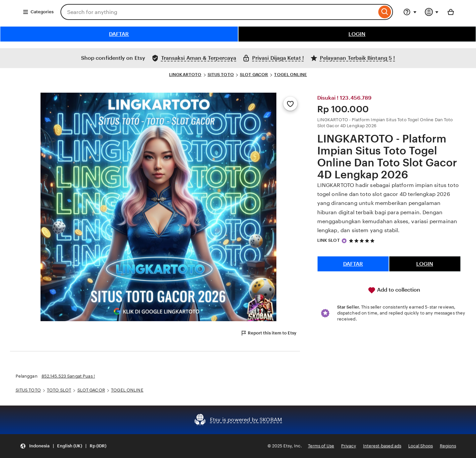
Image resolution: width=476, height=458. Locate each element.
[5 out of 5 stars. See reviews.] (363, 241)
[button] (63, 446)
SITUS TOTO (221, 75)
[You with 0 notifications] (432, 12)
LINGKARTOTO (185, 75)
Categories (38, 12)
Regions (448, 446)
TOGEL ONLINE (290, 75)
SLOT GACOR (254, 75)
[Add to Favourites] (290, 104)
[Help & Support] (410, 12)
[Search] (385, 12)
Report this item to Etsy (268, 333)
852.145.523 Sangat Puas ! (68, 376)
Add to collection (394, 290)
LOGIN (357, 34)
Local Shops (421, 446)
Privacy (349, 446)
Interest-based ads (382, 446)
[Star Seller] (344, 241)
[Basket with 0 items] (451, 12)
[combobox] (219, 12)
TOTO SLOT (59, 390)
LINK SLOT (329, 240)
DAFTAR (119, 34)
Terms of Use (321, 446)
